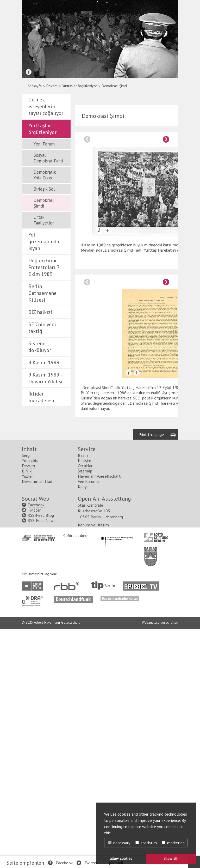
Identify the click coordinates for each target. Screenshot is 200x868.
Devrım (52, 86)
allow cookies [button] (121, 858)
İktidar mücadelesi (41, 397)
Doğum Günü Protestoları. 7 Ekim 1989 (44, 267)
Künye (83, 725)
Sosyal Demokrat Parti (48, 158)
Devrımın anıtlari (37, 720)
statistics (146, 843)
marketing (173, 843)
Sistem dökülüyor (40, 347)
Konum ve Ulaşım (93, 764)
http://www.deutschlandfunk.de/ (73, 837)
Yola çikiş (30, 699)
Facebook (64, 863)
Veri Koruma (88, 720)
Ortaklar (85, 705)
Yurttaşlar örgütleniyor (80, 86)
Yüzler (27, 715)
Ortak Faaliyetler (44, 220)
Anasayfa (35, 86)
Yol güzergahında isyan (44, 241)
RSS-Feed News (42, 759)
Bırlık (27, 710)
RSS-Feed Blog (41, 754)
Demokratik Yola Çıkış (45, 175)
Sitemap (85, 710)
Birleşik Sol (44, 189)
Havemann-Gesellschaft (99, 715)
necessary (119, 843)
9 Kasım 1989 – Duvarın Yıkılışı (46, 378)
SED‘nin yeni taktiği (42, 328)
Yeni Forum (44, 144)
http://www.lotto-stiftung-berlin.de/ (156, 776)
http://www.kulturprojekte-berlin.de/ (34, 825)
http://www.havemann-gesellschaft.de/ (39, 777)
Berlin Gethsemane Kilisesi (42, 293)
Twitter (91, 863)
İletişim (85, 699)
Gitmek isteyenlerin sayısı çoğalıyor (46, 106)
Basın (83, 694)
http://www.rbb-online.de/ (68, 825)
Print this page (151, 673)
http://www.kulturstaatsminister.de (117, 775)
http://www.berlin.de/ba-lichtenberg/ (151, 791)
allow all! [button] (171, 858)
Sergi (26, 694)
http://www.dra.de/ (34, 837)
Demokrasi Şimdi (44, 203)
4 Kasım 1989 (44, 362)
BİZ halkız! (40, 312)
